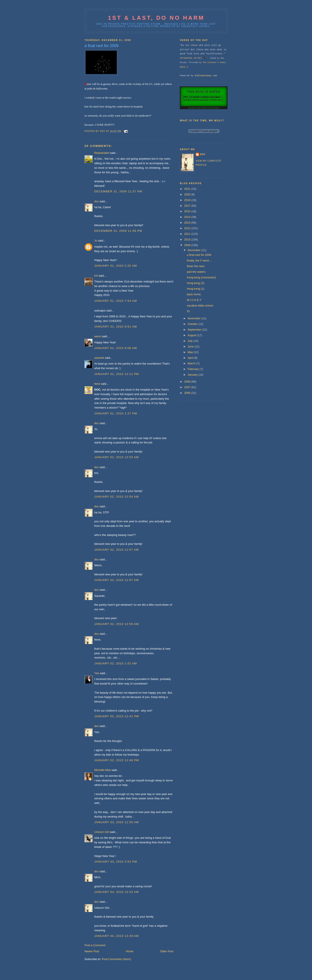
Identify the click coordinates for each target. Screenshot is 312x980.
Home (130, 951)
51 (188, 311)
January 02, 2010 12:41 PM (117, 716)
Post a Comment (95, 945)
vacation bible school (200, 306)
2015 (188, 211)
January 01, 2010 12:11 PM (117, 374)
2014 (188, 217)
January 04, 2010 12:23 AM (116, 892)
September (195, 330)
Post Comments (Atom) (116, 959)
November (195, 318)
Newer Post (92, 951)
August (192, 335)
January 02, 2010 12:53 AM (116, 457)
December (195, 250)
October (193, 324)
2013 (188, 223)
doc (97, 201)
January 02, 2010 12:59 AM (116, 624)
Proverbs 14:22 (191, 58)
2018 (188, 200)
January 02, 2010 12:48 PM (117, 760)
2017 (188, 206)
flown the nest (195, 266)
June (191, 346)
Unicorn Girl (102, 832)
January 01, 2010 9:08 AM (116, 348)
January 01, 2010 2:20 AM (116, 266)
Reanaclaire (102, 153)
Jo (96, 241)
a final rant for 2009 (199, 255)
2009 (188, 245)
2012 (188, 228)
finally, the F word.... (199, 260)
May (191, 352)
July (191, 341)
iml (96, 276)
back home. (194, 294)
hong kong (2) (195, 283)
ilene (97, 384)
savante (99, 358)
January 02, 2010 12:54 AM (116, 497)
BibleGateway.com (206, 76)
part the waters (196, 272)
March (192, 363)
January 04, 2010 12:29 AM (116, 936)
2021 (188, 189)
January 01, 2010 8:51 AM (116, 327)
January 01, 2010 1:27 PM (116, 413)
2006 (188, 393)
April (191, 358)
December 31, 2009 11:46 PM (118, 231)
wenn (98, 336)
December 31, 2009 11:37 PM (118, 191)
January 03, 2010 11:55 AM (116, 822)
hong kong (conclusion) (201, 277)
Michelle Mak (102, 770)
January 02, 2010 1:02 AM (116, 663)
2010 (188, 239)
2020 (188, 194)
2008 (188, 382)
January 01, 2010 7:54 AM (116, 301)
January (193, 375)
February (194, 369)
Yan (97, 673)
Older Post (167, 951)
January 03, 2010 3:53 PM (116, 862)
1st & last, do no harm (156, 18)
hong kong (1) (195, 289)
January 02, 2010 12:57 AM (116, 550)
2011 (188, 234)
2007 (188, 387)
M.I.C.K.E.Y (194, 300)
